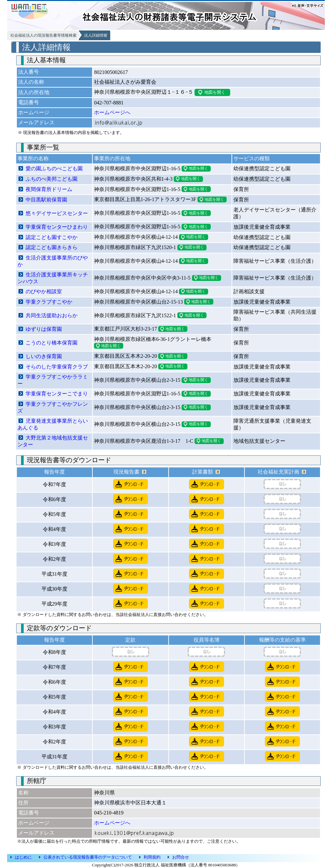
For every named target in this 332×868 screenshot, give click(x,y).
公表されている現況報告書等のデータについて (88, 857)
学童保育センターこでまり (57, 394)
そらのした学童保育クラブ (57, 367)
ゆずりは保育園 (44, 329)
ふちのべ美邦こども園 (52, 179)
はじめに (23, 857)
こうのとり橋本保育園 (52, 343)
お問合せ (181, 857)
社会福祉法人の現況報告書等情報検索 (43, 35)
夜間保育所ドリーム (49, 189)
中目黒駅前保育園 (46, 200)
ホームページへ (112, 112)
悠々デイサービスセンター (57, 213)
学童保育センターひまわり (57, 227)
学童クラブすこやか (49, 302)
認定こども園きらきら (52, 247)
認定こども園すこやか (52, 237)
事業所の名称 (33, 158)
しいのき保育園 (44, 356)
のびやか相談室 (44, 291)
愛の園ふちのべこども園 (54, 169)
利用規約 (152, 857)
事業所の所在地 (112, 158)
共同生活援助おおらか (52, 315)
